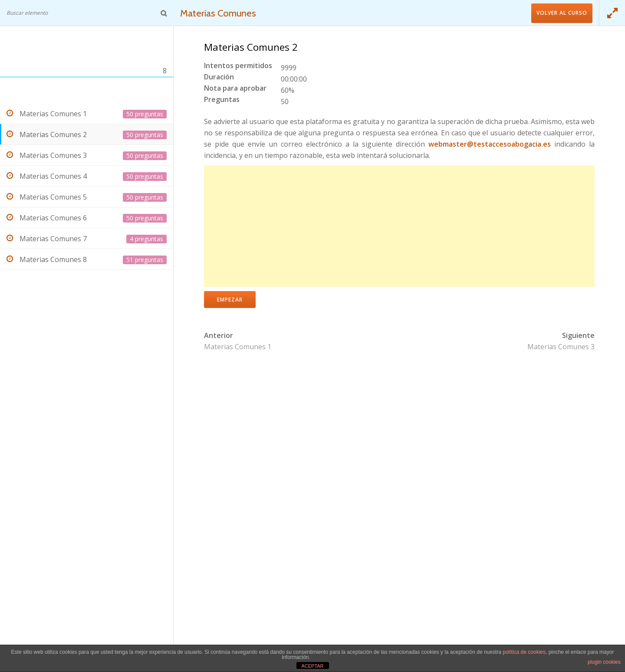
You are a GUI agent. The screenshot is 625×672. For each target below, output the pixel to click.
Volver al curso (562, 13)
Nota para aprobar (235, 89)
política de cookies (524, 652)
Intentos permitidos (238, 66)
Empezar (230, 300)
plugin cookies (604, 662)
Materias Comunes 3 (561, 347)
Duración (219, 77)
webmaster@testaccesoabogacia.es (490, 144)
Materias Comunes (219, 13)
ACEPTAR (312, 666)
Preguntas (222, 100)
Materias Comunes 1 (238, 347)
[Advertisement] (399, 226)
